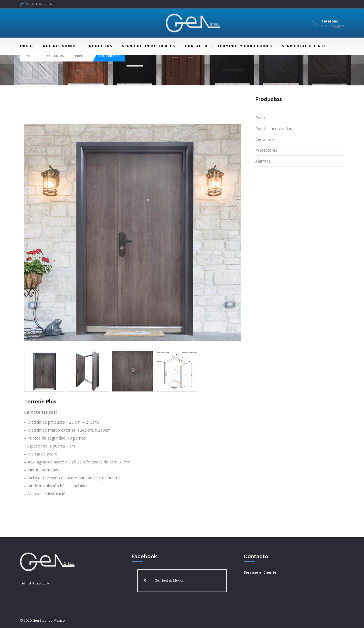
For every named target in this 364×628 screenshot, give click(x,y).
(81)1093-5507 (38, 583)
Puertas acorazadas (274, 129)
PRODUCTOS (97, 46)
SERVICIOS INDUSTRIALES (146, 46)
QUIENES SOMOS (57, 46)
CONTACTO (194, 46)
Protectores (266, 150)
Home (31, 56)
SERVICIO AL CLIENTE (302, 46)
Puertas (81, 56)
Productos (55, 56)
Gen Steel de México (169, 580)
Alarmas (263, 161)
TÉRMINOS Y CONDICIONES (242, 46)
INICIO (26, 46)
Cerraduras (265, 139)
